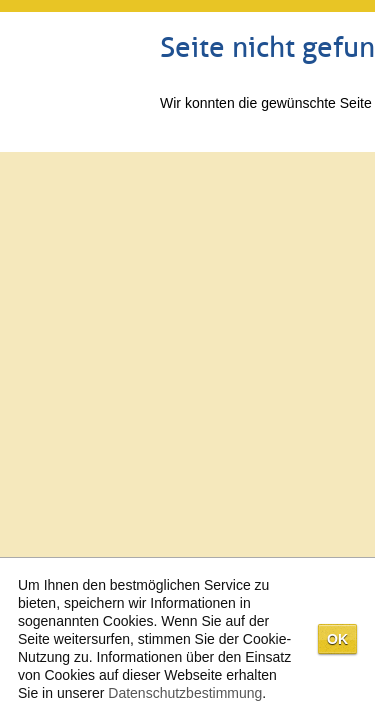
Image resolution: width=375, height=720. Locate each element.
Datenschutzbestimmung (185, 693)
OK (337, 639)
